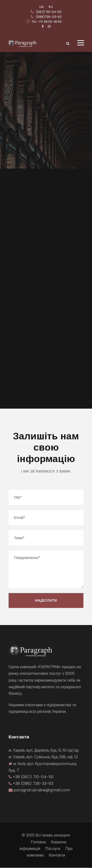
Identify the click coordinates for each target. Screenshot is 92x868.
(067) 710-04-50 (49, 12)
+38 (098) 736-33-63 (33, 783)
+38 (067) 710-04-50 (33, 777)
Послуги (53, 849)
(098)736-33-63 (49, 17)
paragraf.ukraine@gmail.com (42, 790)
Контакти (57, 855)
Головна (38, 842)
